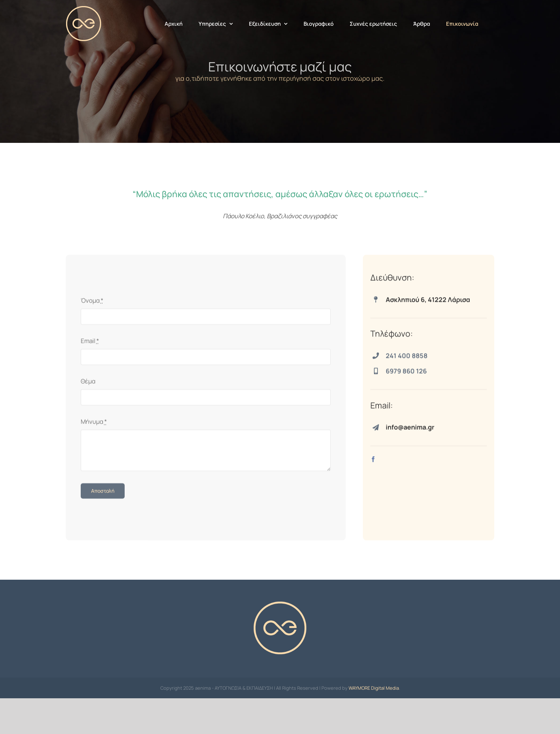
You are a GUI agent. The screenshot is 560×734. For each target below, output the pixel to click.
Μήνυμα (94, 424)
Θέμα (88, 383)
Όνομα (92, 303)
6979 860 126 (406, 373)
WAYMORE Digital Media (374, 724)
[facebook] (373, 461)
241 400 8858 (407, 358)
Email (90, 343)
